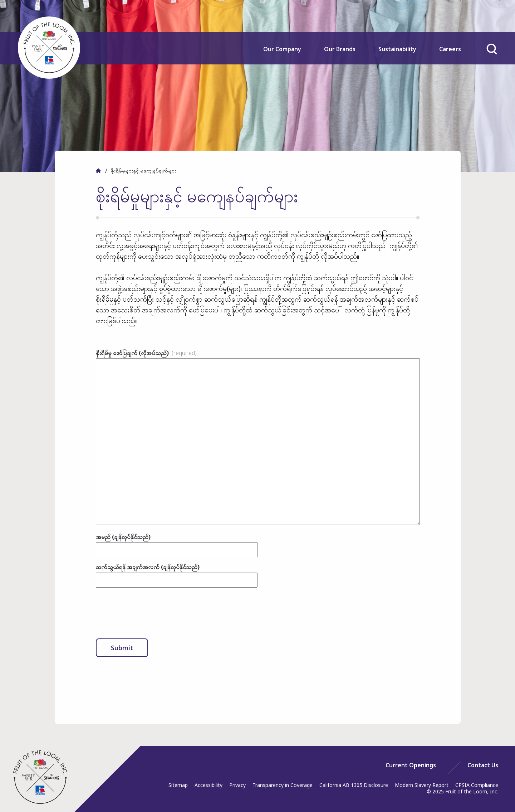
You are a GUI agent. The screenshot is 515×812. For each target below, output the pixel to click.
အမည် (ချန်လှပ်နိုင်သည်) (123, 537)
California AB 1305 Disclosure (354, 785)
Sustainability (397, 49)
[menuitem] (283, 54)
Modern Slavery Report (422, 785)
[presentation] (150, 613)
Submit (122, 648)
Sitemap (178, 785)
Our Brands (340, 49)
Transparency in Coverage (283, 785)
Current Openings (411, 765)
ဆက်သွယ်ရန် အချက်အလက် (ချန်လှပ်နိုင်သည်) (148, 567)
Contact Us (483, 765)
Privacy (237, 785)
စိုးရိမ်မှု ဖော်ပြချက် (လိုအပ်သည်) (146, 353)
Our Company (282, 49)
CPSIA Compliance (477, 785)
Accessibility (209, 785)
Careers (450, 49)
